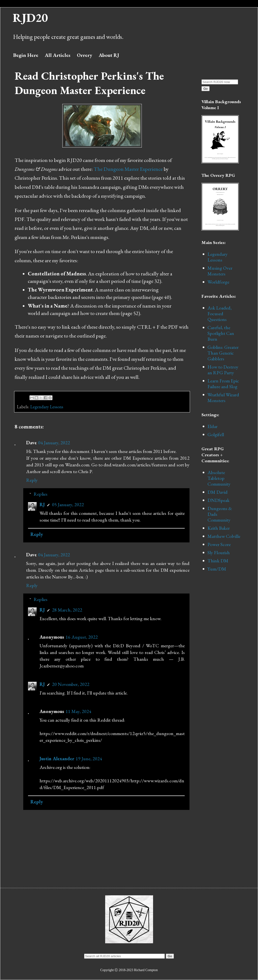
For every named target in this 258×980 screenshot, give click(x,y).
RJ (42, 505)
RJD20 (30, 18)
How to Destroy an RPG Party (223, 370)
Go (206, 89)
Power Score (219, 544)
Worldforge (218, 282)
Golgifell (216, 434)
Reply (32, 480)
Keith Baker (219, 528)
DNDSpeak (218, 500)
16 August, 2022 (82, 637)
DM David (218, 492)
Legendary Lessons (47, 407)
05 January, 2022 (68, 505)
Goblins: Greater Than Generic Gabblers (223, 353)
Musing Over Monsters (220, 271)
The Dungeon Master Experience (128, 169)
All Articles (58, 55)
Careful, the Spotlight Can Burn (221, 333)
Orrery (85, 55)
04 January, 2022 (54, 443)
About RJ (109, 55)
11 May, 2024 (78, 711)
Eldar (212, 426)
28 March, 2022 (67, 610)
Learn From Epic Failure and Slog (223, 384)
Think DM (218, 561)
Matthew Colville (224, 536)
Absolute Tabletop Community (219, 478)
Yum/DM (217, 569)
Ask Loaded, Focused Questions (220, 314)
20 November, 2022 (71, 684)
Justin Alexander (57, 759)
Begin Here (26, 55)
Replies (40, 494)
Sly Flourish (219, 552)
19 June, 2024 (89, 759)
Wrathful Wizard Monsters (223, 398)
